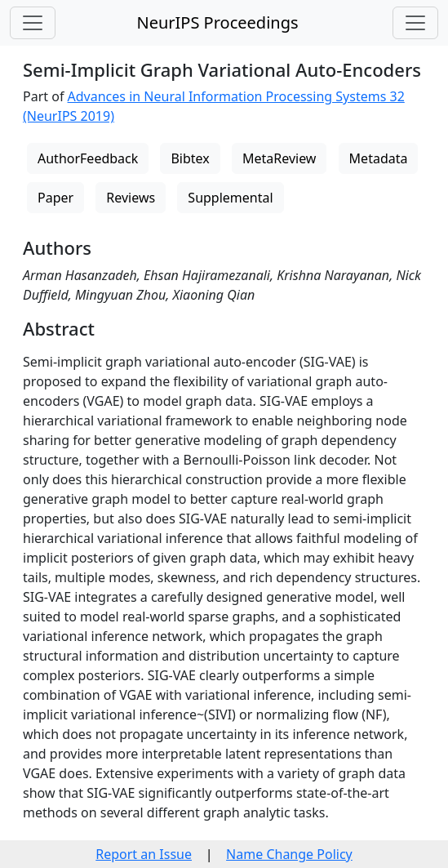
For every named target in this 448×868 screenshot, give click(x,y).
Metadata (379, 158)
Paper (55, 198)
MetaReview (279, 158)
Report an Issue (144, 854)
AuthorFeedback (88, 158)
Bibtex (190, 158)
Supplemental (230, 198)
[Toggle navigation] (33, 23)
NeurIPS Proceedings (217, 22)
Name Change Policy (289, 854)
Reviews (131, 198)
